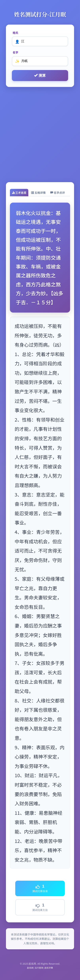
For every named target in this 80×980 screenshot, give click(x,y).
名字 (15, 52)
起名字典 (49, 968)
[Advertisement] (40, 135)
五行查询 (39, 968)
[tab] (19, 193)
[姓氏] (40, 41)
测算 (40, 75)
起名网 (30, 968)
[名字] (40, 61)
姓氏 (15, 33)
